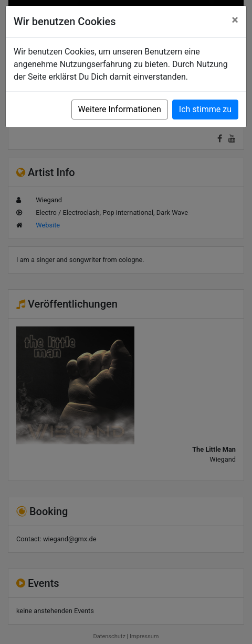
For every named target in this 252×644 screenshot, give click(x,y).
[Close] (235, 20)
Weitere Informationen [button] (120, 109)
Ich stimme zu (205, 109)
